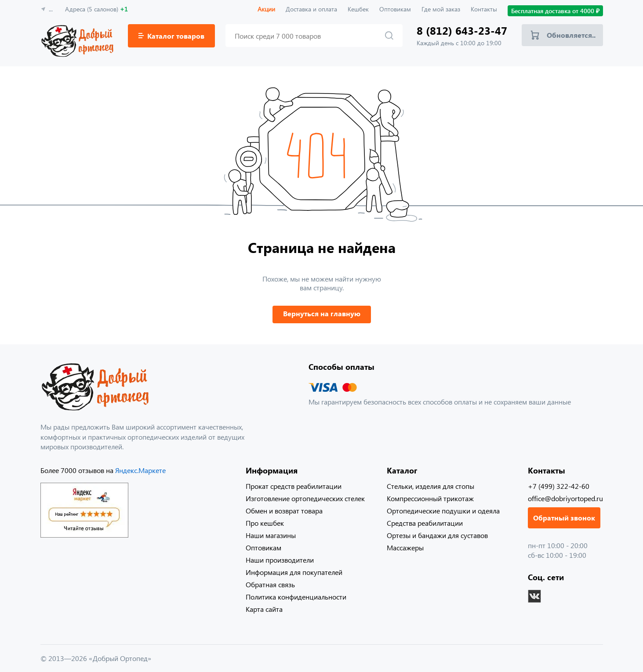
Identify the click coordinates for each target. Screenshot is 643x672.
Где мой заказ (441, 9)
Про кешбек (265, 523)
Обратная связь (270, 584)
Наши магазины (271, 535)
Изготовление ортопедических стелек (305, 498)
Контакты (484, 9)
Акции (266, 9)
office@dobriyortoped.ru (565, 498)
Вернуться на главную (322, 313)
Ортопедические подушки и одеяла (443, 511)
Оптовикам (395, 9)
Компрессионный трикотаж (430, 498)
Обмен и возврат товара (284, 511)
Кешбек (358, 9)
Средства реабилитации (425, 523)
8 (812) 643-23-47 (462, 31)
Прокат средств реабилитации (294, 486)
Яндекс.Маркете (140, 470)
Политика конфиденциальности (296, 597)
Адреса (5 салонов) (96, 9)
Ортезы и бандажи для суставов (437, 535)
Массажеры (405, 547)
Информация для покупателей (294, 572)
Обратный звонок (564, 518)
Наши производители (280, 560)
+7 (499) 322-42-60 (559, 486)
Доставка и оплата (311, 9)
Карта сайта (264, 609)
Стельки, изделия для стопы (430, 486)
